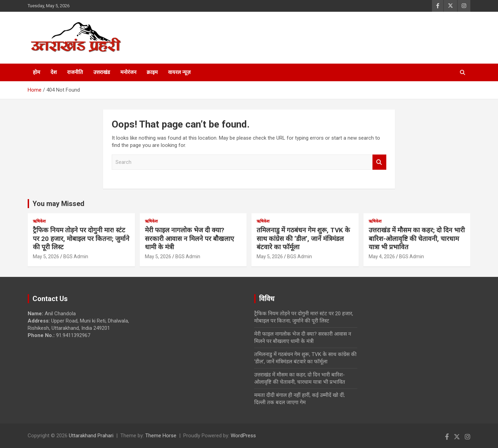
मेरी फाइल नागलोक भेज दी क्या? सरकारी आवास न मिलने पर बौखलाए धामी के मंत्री (190, 239)
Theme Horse (161, 436)
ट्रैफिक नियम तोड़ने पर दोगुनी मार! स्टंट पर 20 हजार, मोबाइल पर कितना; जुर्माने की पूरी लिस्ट (81, 239)
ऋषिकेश (39, 221)
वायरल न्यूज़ (179, 72)
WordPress (243, 436)
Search (379, 162)
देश (54, 72)
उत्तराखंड (102, 72)
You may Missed (58, 204)
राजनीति (75, 72)
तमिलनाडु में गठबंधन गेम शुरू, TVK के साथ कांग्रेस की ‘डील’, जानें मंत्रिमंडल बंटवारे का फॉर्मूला (303, 239)
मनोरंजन (128, 72)
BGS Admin (76, 256)
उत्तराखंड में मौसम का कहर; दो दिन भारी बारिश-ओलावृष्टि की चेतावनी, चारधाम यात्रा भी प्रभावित (417, 239)
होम (36, 72)
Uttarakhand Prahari (91, 436)
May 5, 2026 (46, 256)
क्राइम (152, 72)
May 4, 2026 (382, 256)
